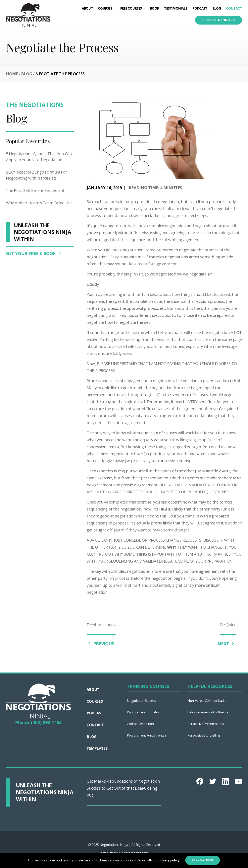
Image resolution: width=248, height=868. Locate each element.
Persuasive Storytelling (204, 735)
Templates (97, 748)
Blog (217, 8)
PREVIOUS (100, 643)
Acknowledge (203, 860)
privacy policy (169, 860)
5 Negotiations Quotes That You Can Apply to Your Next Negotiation (39, 157)
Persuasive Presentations (206, 724)
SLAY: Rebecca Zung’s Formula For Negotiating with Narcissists (36, 175)
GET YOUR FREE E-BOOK (34, 253)
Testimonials (176, 8)
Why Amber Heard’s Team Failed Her (39, 203)
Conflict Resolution (140, 724)
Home (12, 74)
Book (154, 8)
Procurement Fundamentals (147, 735)
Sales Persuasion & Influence (208, 712)
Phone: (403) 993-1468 (38, 722)
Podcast (200, 8)
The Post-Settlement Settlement (35, 190)
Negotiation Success (141, 701)
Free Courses (131, 8)
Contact (234, 8)
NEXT (227, 643)
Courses (105, 8)
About (87, 8)
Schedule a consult (219, 20)
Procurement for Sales (143, 712)
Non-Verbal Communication (207, 701)
